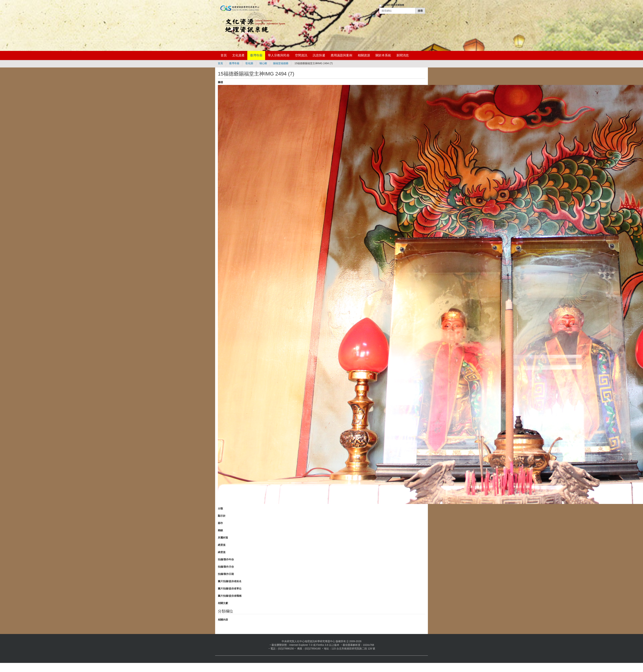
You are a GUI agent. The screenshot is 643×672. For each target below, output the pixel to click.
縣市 (220, 523)
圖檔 (220, 82)
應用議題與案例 (341, 55)
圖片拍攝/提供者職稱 (230, 596)
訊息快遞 (319, 55)
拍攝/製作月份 (226, 567)
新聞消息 (403, 55)
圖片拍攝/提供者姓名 (230, 581)
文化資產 (238, 55)
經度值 (222, 545)
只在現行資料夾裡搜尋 (393, 5)
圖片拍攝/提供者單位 (230, 589)
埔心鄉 (263, 63)
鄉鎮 (220, 530)
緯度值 (222, 552)
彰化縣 (249, 63)
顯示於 (222, 516)
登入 (374, 16)
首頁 (224, 55)
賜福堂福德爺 (281, 63)
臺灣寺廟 (256, 55)
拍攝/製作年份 (226, 559)
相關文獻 (223, 603)
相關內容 (223, 620)
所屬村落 (223, 538)
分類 (220, 509)
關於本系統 (383, 55)
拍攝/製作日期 (226, 574)
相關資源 (364, 55)
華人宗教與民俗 (279, 55)
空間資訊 (301, 55)
